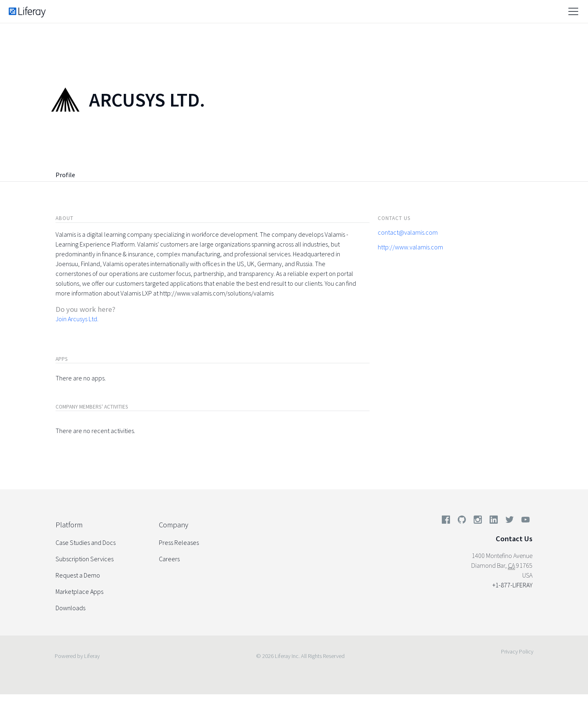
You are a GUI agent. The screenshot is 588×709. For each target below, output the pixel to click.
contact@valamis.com (408, 232)
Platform (69, 525)
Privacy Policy (517, 651)
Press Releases (179, 542)
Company (174, 525)
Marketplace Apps (79, 591)
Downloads (70, 608)
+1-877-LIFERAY (512, 585)
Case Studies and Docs (86, 542)
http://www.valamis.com (410, 247)
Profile (65, 175)
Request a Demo (78, 575)
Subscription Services (85, 559)
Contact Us (514, 539)
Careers (169, 559)
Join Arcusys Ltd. (77, 319)
